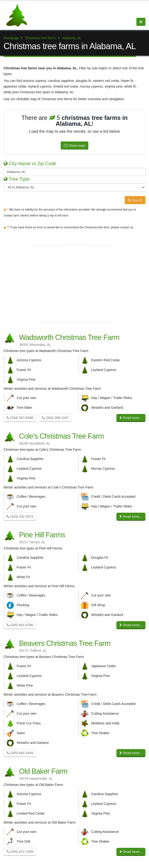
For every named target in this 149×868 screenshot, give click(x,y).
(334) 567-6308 (20, 418)
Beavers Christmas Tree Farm (74, 646)
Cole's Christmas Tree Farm (74, 439)
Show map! (74, 145)
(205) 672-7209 (20, 852)
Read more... (131, 418)
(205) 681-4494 (20, 753)
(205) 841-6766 (20, 625)
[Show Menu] (141, 22)
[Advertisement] (74, 284)
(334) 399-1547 (55, 418)
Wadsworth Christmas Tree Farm (74, 340)
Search (135, 200)
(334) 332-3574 (20, 516)
